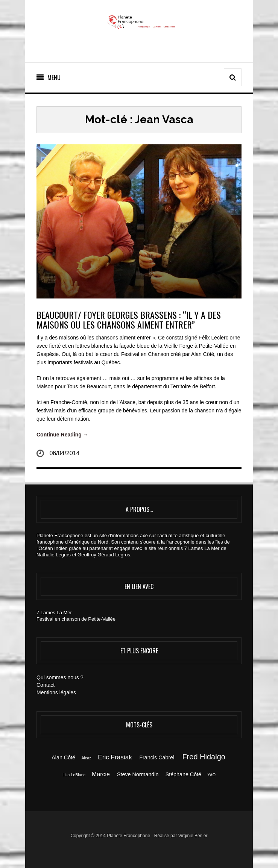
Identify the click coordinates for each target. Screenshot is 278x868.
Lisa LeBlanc (74, 775)
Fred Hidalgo (204, 757)
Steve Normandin (138, 774)
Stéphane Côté (183, 774)
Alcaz (86, 758)
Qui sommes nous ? (60, 677)
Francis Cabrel (157, 757)
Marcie (101, 774)
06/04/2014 (64, 453)
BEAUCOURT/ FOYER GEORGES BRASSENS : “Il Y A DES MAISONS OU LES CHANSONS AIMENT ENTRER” (129, 320)
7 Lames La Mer (54, 613)
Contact (46, 685)
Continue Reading (62, 435)
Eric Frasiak (115, 757)
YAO (211, 775)
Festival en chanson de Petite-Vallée (76, 619)
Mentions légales (56, 692)
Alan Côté (63, 757)
